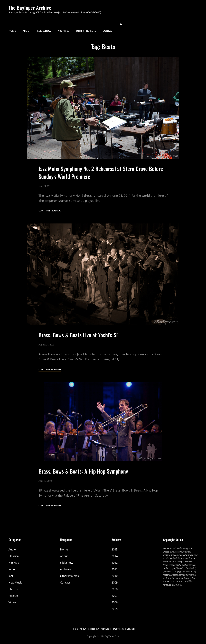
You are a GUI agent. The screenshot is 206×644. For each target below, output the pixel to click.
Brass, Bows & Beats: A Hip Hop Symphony (83, 484)
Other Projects (86, 24)
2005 (115, 609)
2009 (115, 582)
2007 (115, 596)
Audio (12, 549)
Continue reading (50, 211)
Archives (64, 24)
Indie (12, 569)
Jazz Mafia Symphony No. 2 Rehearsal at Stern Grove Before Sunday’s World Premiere (101, 172)
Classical (14, 556)
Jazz (11, 576)
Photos (13, 589)
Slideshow (44, 24)
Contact (108, 24)
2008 (115, 589)
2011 (115, 569)
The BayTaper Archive (30, 8)
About (27, 24)
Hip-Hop (14, 563)
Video (12, 602)
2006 (115, 602)
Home (12, 24)
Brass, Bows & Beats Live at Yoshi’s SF (78, 348)
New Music (15, 582)
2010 (115, 576)
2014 (115, 556)
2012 (115, 563)
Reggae (13, 596)
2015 (115, 549)
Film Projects (118, 629)
